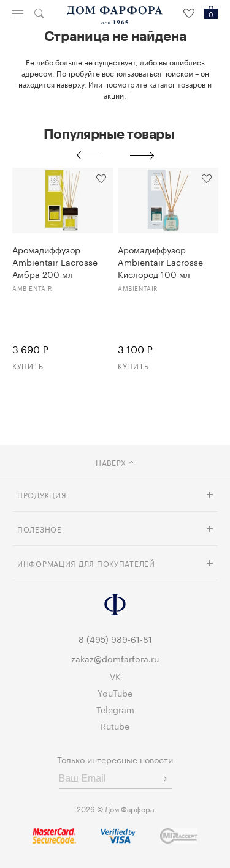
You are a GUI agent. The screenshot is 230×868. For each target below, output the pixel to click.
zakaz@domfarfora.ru (115, 658)
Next (142, 155)
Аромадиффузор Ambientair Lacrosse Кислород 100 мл (160, 261)
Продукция (42, 494)
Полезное (40, 529)
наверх (115, 462)
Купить (28, 365)
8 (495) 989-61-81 (115, 638)
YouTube (115, 692)
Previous (88, 155)
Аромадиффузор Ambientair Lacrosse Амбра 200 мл (55, 261)
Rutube (115, 725)
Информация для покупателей (86, 563)
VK (115, 676)
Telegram (115, 709)
